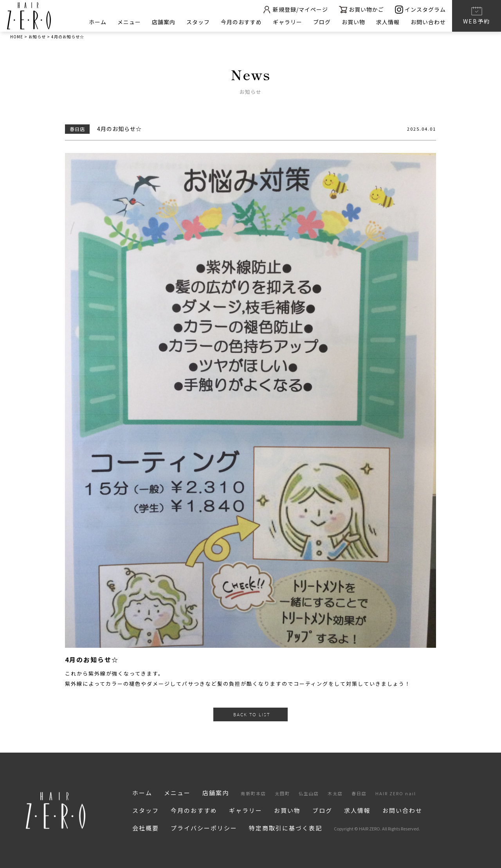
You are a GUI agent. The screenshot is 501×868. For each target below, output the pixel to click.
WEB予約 (477, 15)
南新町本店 (253, 793)
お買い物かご (361, 10)
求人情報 (388, 22)
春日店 (359, 793)
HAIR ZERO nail (396, 793)
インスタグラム (420, 10)
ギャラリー (287, 22)
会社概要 (146, 828)
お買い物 (353, 22)
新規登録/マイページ (295, 10)
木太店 (335, 793)
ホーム (98, 22)
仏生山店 (309, 793)
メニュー (129, 22)
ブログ (322, 22)
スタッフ (198, 22)
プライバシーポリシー (204, 828)
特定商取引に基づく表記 (286, 828)
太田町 (282, 793)
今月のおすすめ (241, 22)
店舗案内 (164, 22)
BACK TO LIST (252, 714)
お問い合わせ (428, 22)
